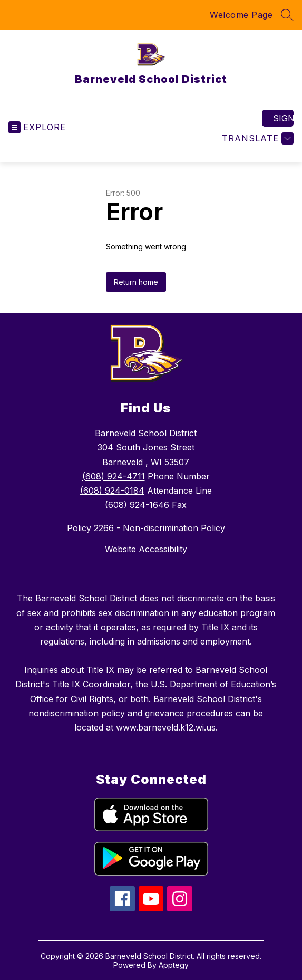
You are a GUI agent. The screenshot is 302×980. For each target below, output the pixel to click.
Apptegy (174, 965)
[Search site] (287, 15)
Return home (136, 282)
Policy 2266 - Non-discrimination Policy (146, 528)
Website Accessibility (146, 549)
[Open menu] (37, 127)
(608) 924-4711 (114, 476)
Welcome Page (241, 15)
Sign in (283, 118)
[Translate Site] (256, 138)
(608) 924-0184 (112, 491)
